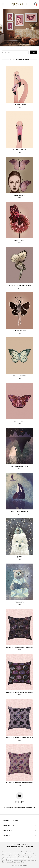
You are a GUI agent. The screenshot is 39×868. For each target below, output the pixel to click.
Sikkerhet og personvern (15, 847)
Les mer (33, 860)
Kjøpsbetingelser (22, 845)
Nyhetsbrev (29, 847)
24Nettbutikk (24, 866)
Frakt (13, 845)
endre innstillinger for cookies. (15, 862)
